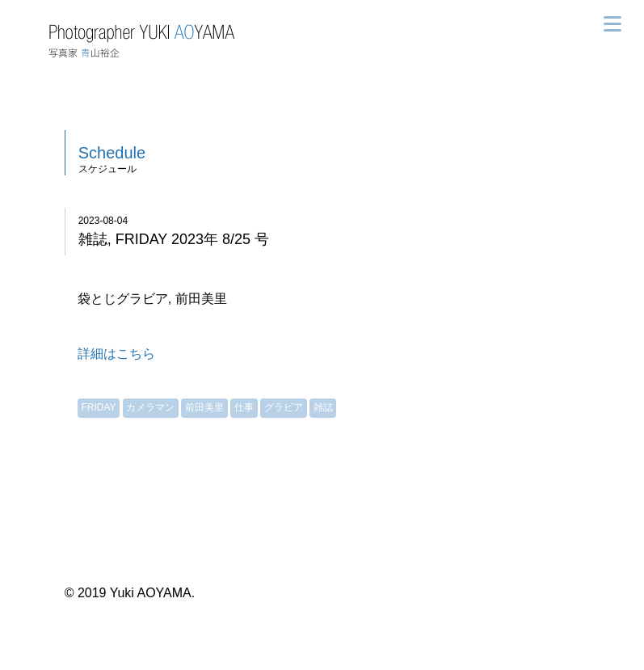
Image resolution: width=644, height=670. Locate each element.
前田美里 (204, 407)
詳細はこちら (116, 354)
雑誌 (323, 407)
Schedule (112, 153)
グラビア (284, 407)
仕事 (244, 407)
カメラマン (150, 407)
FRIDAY (98, 407)
